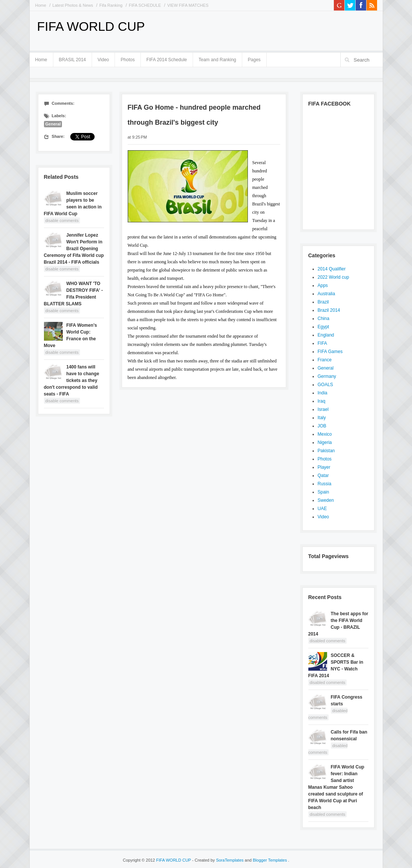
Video (103, 60)
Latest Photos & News (73, 5)
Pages (254, 58)
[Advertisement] (289, 30)
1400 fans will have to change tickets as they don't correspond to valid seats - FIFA (72, 380)
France (325, 360)
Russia (325, 484)
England (326, 335)
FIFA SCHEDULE (145, 5)
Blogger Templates (270, 860)
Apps (323, 285)
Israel (323, 409)
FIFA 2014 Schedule (167, 60)
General (53, 124)
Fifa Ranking (111, 5)
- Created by (218, 860)
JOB (322, 426)
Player (324, 467)
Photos (128, 60)
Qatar (323, 476)
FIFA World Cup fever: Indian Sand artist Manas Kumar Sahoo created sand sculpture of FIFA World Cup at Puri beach (336, 787)
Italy (322, 418)
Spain (324, 492)
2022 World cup (334, 277)
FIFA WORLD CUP (91, 26)
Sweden (326, 500)
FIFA (322, 343)
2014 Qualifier (332, 269)
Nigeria (325, 442)
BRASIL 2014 (72, 58)
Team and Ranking (217, 60)
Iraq (322, 401)
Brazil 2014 (329, 310)
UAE (322, 509)
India (323, 393)
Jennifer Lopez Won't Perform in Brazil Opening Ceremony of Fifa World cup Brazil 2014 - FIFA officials (74, 249)
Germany (327, 376)
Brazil (323, 302)
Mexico (325, 434)
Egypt (324, 327)
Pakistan (326, 451)
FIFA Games (330, 352)
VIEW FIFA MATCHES (188, 5)
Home (41, 5)
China (324, 319)
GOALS (325, 385)
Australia (327, 294)
